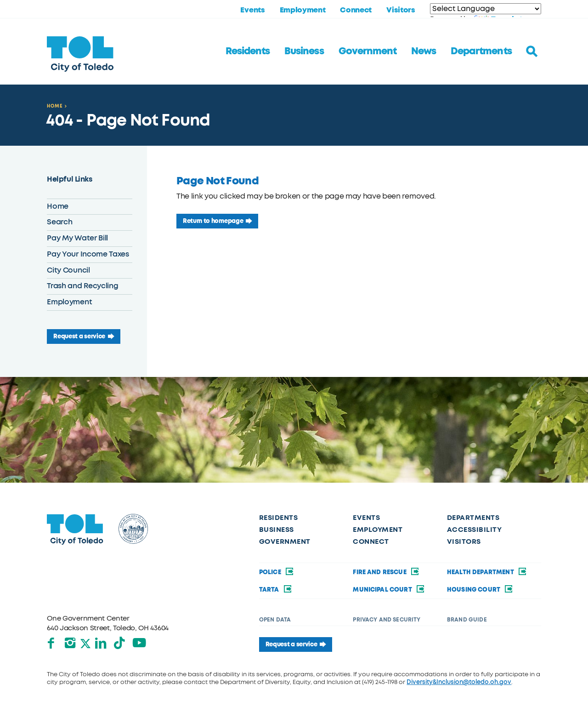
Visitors (401, 10)
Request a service (79, 336)
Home (55, 106)
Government (367, 51)
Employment (303, 10)
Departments (481, 51)
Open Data (275, 620)
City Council (68, 270)
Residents (248, 51)
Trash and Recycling (82, 286)
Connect (356, 10)
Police (277, 572)
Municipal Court (389, 590)
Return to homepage (213, 221)
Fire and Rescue (386, 572)
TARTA (276, 590)
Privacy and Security (387, 620)
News (424, 51)
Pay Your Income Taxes (88, 254)
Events (252, 10)
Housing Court (481, 590)
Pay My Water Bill (77, 238)
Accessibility (474, 530)
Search (59, 222)
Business (304, 51)
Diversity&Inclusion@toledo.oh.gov (459, 682)
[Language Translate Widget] (486, 9)
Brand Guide (467, 620)
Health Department (487, 572)
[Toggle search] (532, 51)
